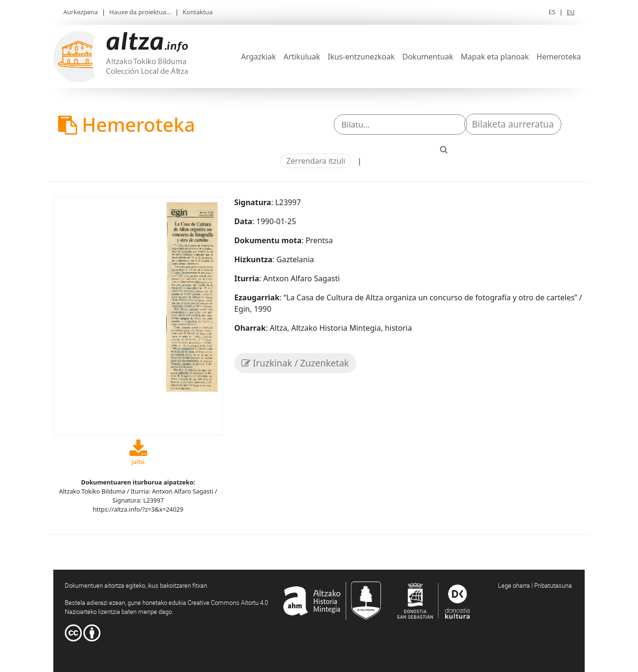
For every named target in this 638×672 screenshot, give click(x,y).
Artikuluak (302, 57)
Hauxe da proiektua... (140, 12)
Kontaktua (198, 12)
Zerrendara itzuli (316, 161)
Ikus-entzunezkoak (361, 57)
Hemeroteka (559, 57)
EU (571, 12)
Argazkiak (258, 57)
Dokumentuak (428, 57)
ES (552, 12)
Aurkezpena (81, 12)
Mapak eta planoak (495, 57)
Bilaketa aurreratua (513, 124)
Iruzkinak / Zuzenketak (295, 363)
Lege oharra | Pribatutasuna (535, 585)
